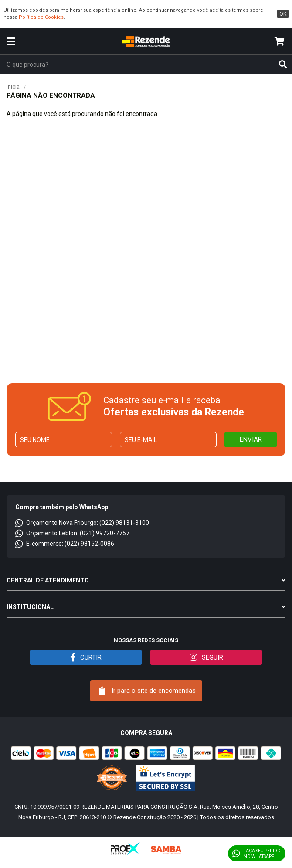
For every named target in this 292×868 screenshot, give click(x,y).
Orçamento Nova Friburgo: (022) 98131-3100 (82, 523)
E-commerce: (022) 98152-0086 (65, 544)
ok (283, 14)
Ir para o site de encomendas (147, 691)
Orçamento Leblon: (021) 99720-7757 (72, 533)
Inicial (14, 87)
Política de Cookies (41, 17)
